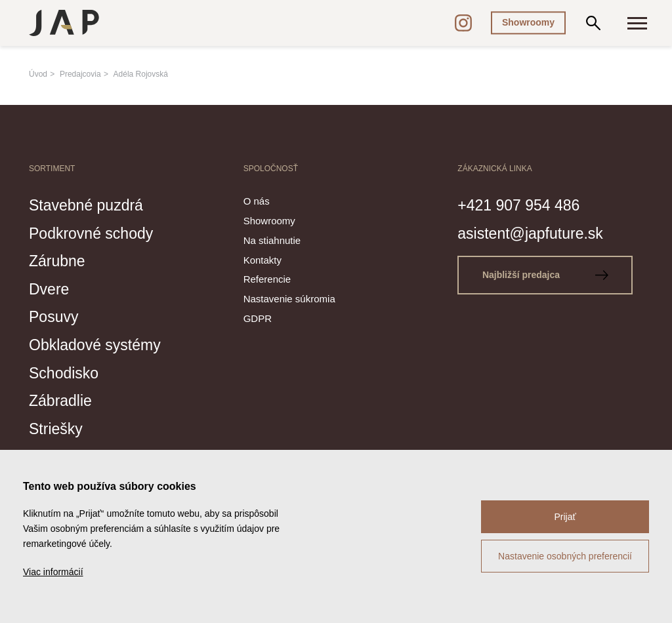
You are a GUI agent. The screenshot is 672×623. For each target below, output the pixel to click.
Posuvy (56, 315)
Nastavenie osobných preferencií (565, 556)
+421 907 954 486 (524, 205)
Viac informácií (53, 572)
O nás (257, 201)
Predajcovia (80, 74)
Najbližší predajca (548, 275)
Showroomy (528, 22)
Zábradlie (63, 399)
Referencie (267, 280)
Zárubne (59, 260)
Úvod (38, 74)
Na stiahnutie (272, 240)
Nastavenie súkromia (289, 299)
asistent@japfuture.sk (536, 232)
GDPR (258, 318)
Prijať (565, 517)
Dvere (51, 288)
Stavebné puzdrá (91, 205)
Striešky (58, 427)
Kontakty (262, 260)
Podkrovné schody (96, 232)
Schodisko (67, 371)
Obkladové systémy (100, 344)
